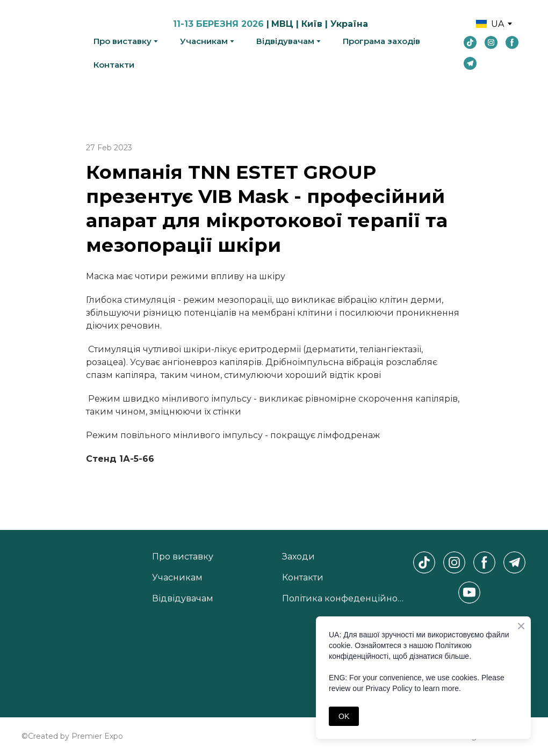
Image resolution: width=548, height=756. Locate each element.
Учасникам (204, 41)
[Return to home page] (49, 44)
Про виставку (122, 41)
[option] (490, 24)
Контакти (114, 65)
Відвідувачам (285, 41)
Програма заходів (381, 41)
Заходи (298, 557)
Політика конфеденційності (345, 598)
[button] (470, 42)
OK (344, 716)
